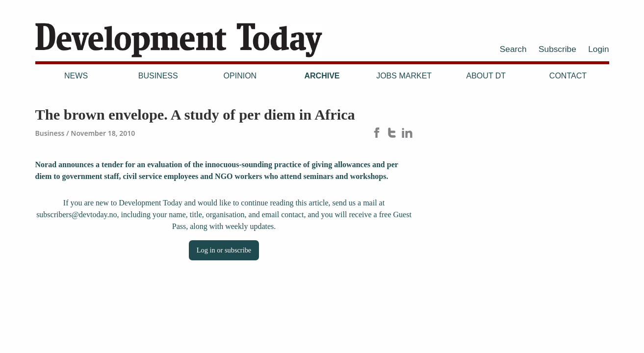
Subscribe (557, 49)
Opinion (240, 76)
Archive (322, 76)
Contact (568, 76)
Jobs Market (404, 76)
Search (513, 49)
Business (158, 76)
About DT (486, 76)
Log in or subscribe (224, 250)
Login (598, 49)
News (76, 76)
